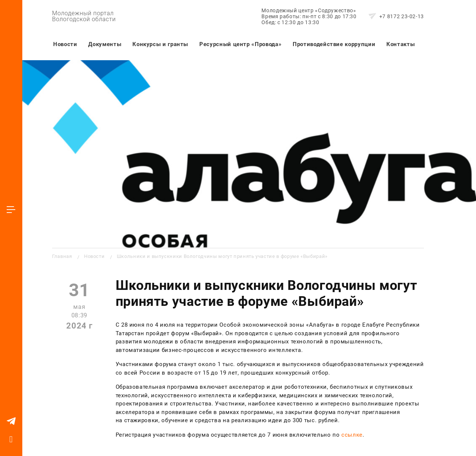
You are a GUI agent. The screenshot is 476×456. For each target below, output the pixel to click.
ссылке (352, 435)
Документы (105, 44)
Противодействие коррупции (334, 44)
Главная (62, 256)
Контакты (401, 44)
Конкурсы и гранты (160, 44)
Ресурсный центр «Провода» (240, 44)
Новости (65, 44)
